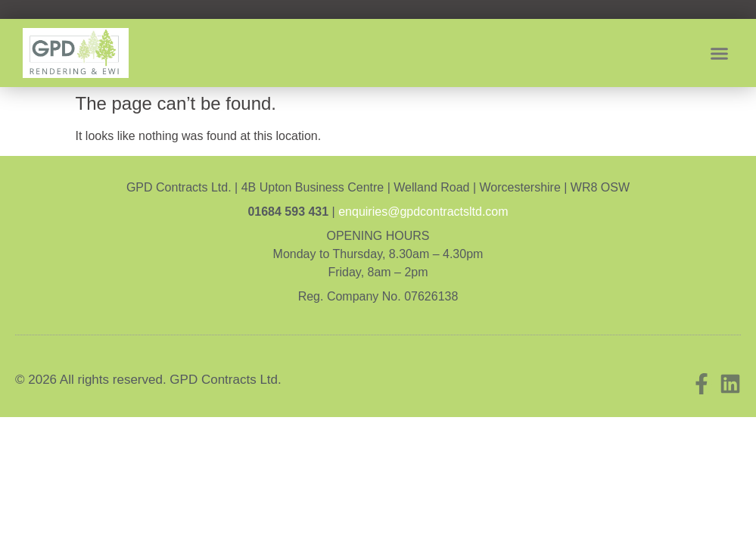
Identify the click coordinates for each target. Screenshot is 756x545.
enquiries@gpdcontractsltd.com (423, 212)
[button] (720, 53)
